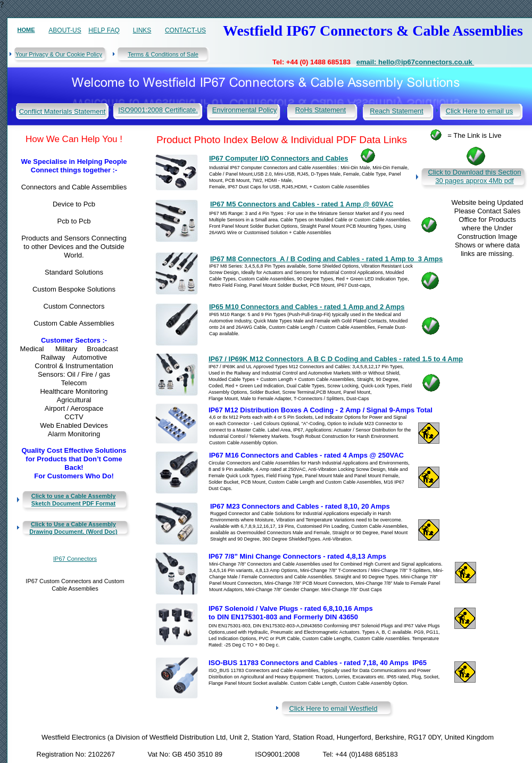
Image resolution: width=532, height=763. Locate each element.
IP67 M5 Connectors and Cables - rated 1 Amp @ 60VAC (302, 204)
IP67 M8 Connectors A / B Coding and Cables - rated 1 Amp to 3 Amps (326, 259)
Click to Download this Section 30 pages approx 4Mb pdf (475, 176)
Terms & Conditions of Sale (163, 54)
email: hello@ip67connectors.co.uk (415, 62)
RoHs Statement (321, 110)
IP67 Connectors (75, 559)
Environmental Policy (244, 110)
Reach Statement (396, 111)
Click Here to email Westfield (334, 708)
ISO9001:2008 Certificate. (158, 110)
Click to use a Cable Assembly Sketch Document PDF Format (74, 500)
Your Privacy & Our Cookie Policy (59, 54)
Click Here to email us (479, 111)
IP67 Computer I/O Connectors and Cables (279, 158)
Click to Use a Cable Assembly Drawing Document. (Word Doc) (73, 528)
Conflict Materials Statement (63, 111)
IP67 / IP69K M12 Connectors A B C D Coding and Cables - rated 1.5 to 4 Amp (336, 359)
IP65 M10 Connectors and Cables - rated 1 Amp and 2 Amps (307, 307)
